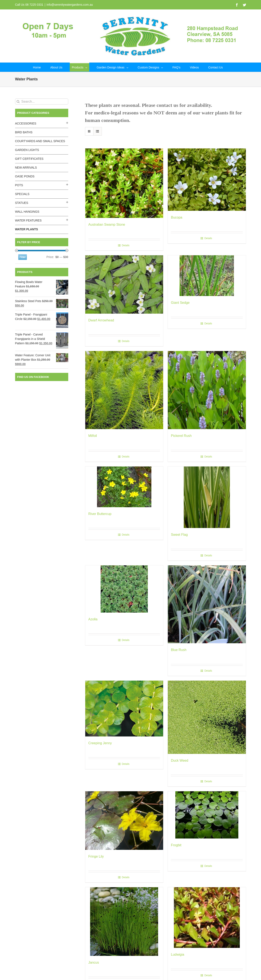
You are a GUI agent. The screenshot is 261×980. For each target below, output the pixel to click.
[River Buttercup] (124, 487)
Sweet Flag (179, 535)
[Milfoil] (124, 390)
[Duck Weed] (207, 717)
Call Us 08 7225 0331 (29, 5)
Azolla (93, 619)
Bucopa (177, 217)
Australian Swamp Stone (107, 225)
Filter (23, 257)
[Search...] (42, 102)
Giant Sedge (180, 303)
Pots (19, 185)
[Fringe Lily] (124, 821)
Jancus (94, 962)
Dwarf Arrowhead (101, 320)
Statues (22, 203)
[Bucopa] (207, 180)
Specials (22, 194)
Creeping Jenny (100, 743)
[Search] (18, 102)
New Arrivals (26, 168)
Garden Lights (27, 150)
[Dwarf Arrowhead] (124, 285)
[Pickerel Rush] (207, 390)
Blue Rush (179, 650)
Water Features (28, 220)
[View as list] (98, 131)
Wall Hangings (27, 212)
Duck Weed (180, 761)
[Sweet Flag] (207, 497)
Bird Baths (24, 132)
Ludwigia (178, 954)
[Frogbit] (207, 815)
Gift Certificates (29, 159)
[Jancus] (124, 922)
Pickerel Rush (181, 436)
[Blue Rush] (207, 604)
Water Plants (27, 229)
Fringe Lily (96, 856)
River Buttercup (100, 514)
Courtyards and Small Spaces (40, 141)
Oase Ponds (25, 176)
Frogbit (176, 845)
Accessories (26, 123)
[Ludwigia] (207, 918)
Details (126, 245)
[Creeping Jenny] (124, 708)
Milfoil (93, 436)
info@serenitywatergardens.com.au (70, 5)
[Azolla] (124, 589)
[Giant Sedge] (207, 276)
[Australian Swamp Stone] (124, 183)
